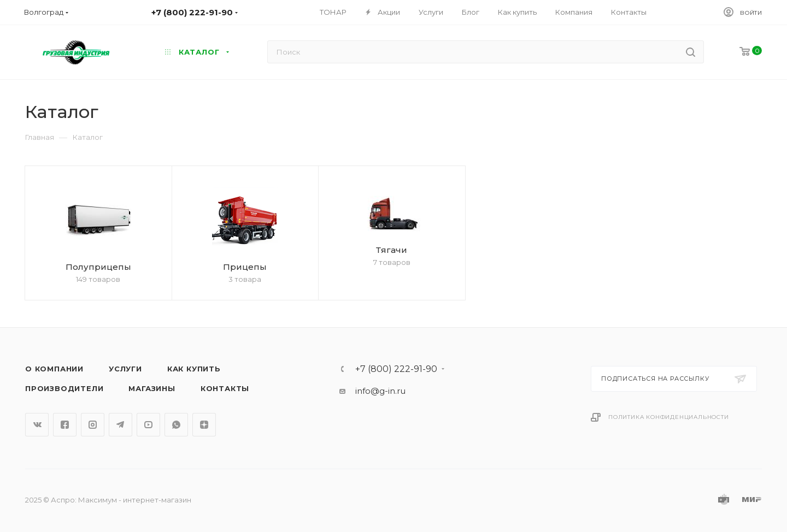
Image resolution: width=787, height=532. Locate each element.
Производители (64, 388)
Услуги (125, 369)
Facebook (65, 425)
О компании (54, 369)
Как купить (194, 369)
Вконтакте (37, 425)
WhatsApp (176, 425)
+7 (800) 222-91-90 (396, 369)
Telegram (121, 425)
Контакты (225, 388)
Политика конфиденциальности (669, 417)
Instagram (93, 425)
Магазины (152, 388)
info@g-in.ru (380, 391)
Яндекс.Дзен (204, 425)
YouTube (148, 425)
